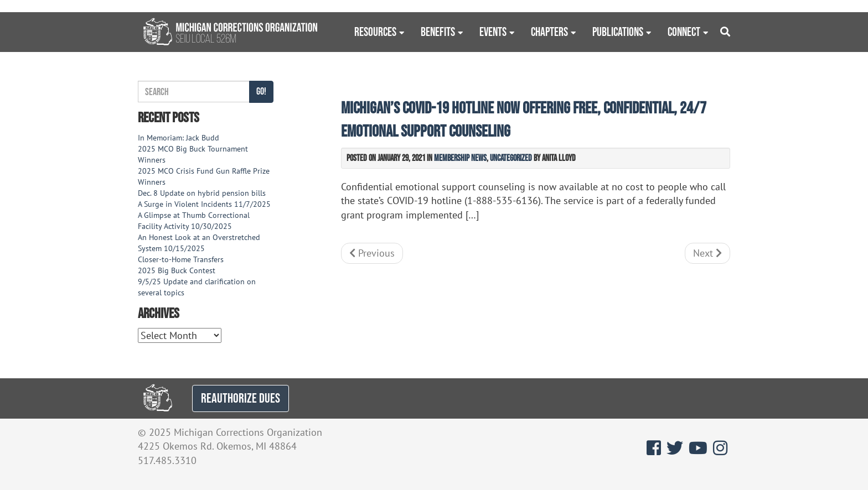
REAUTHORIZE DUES (241, 398)
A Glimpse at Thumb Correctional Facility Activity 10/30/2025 (194, 221)
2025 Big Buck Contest (177, 270)
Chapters (549, 32)
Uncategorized (511, 158)
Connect (684, 32)
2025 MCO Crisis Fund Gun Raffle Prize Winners (204, 176)
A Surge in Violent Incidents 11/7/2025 (204, 204)
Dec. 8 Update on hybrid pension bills (202, 193)
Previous (372, 253)
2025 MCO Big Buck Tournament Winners (193, 154)
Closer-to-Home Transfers (182, 259)
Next (707, 253)
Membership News (460, 158)
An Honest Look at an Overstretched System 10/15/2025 (199, 243)
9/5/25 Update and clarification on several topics (197, 287)
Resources (375, 32)
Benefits (438, 32)
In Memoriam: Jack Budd (179, 138)
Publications (618, 32)
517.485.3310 (167, 460)
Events (493, 32)
